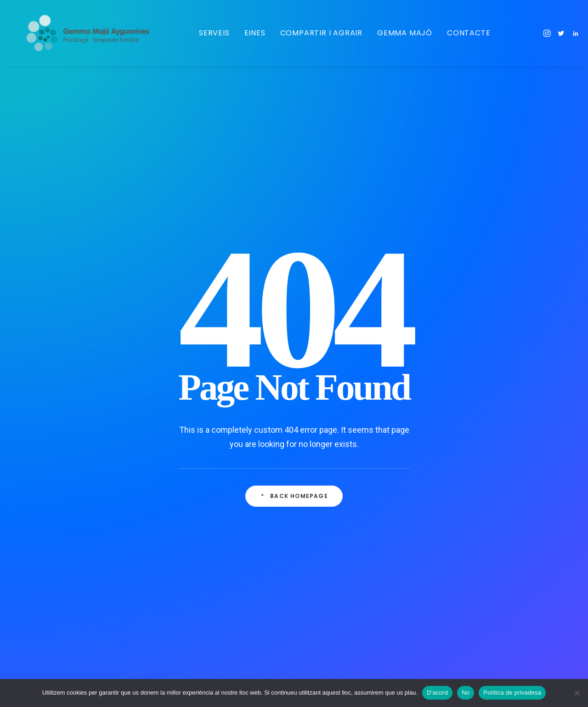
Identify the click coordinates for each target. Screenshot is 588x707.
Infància (331, 411)
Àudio (327, 531)
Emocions (334, 575)
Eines (254, 33)
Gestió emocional (345, 441)
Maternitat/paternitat (350, 396)
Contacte (468, 33)
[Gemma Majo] (92, 33)
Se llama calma (186, 468)
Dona (326, 560)
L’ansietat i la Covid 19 (197, 381)
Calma (328, 456)
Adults (328, 381)
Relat (326, 515)
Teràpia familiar (342, 635)
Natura (328, 471)
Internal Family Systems (354, 605)
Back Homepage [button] (294, 312)
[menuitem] (213, 33)
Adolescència (339, 620)
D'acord (437, 693)
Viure (326, 545)
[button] (547, 33)
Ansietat (331, 486)
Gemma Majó (404, 33)
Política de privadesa (512, 693)
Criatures (332, 426)
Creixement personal (350, 590)
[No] (577, 693)
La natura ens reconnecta (202, 446)
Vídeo (327, 501)
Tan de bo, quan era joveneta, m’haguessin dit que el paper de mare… (210, 413)
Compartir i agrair (320, 33)
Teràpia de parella (345, 650)
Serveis (213, 33)
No (466, 693)
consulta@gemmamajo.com (501, 383)
